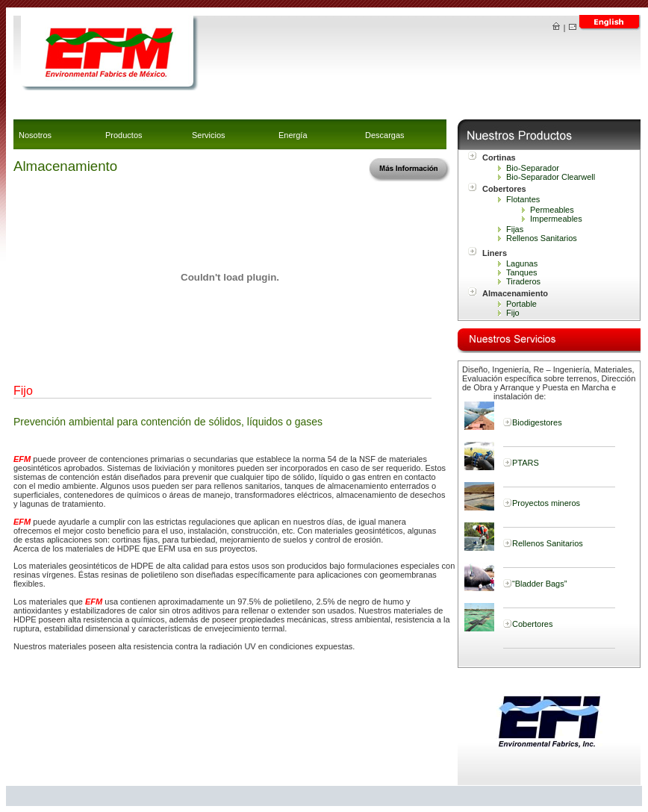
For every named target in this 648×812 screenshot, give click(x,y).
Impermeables (556, 219)
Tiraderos (523, 281)
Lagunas (522, 263)
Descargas (385, 135)
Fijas (515, 229)
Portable (521, 304)
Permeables (552, 210)
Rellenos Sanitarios (542, 238)
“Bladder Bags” (539, 584)
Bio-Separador (533, 168)
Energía (293, 135)
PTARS (526, 463)
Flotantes (523, 199)
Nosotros (35, 135)
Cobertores (532, 624)
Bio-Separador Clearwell (551, 177)
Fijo (513, 313)
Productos (124, 135)
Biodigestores (537, 422)
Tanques (522, 272)
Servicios (209, 135)
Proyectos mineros (546, 503)
